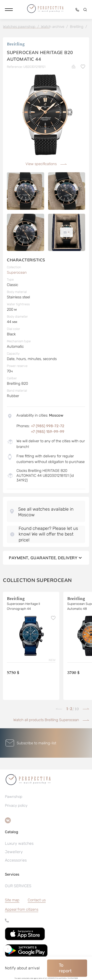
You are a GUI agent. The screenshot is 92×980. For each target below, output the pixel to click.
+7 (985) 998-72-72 (48, 426)
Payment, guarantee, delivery (46, 558)
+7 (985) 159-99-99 (48, 432)
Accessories (16, 860)
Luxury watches (19, 843)
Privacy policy (16, 806)
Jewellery (14, 852)
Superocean (17, 272)
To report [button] (65, 968)
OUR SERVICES (18, 886)
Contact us (37, 900)
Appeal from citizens (22, 909)
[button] (9, 10)
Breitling (16, 44)
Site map (12, 900)
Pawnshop (14, 797)
